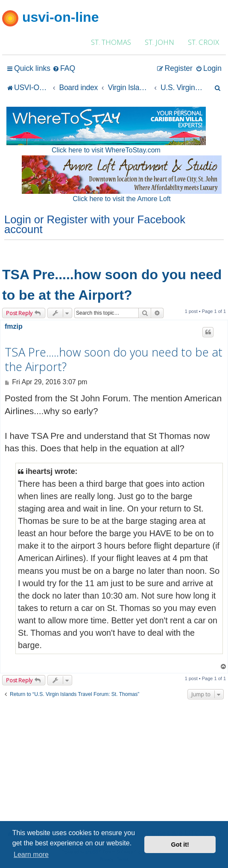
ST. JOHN (159, 42)
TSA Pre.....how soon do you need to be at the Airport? (112, 285)
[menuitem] (64, 69)
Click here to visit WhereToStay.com (106, 150)
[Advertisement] (114, 763)
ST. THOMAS (111, 42)
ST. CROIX (203, 42)
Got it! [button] (180, 845)
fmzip (14, 326)
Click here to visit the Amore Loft (121, 199)
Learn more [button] (31, 855)
